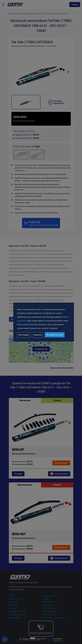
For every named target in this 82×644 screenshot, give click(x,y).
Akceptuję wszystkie (55, 335)
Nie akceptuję (24, 335)
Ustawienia (37, 335)
